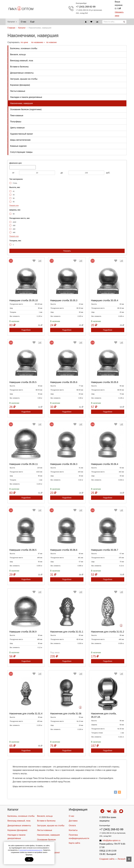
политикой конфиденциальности (31, 850)
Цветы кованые (17, 128)
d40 (14, 233)
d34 (14, 229)
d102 (15, 222)
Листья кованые (18, 91)
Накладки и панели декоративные (26, 97)
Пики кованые (17, 115)
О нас (24, 22)
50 (14, 198)
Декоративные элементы (22, 73)
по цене (24, 42)
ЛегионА (122, 859)
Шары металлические (20, 140)
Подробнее (26, 330)
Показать (67, 251)
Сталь (15, 183)
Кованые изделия (18, 146)
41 (14, 191)
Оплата (72, 826)
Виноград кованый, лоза (22, 61)
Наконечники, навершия (21, 103)
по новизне (51, 42)
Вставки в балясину (19, 67)
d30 (14, 226)
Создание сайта (107, 859)
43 (14, 195)
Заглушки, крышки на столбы (24, 79)
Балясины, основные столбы (24, 48)
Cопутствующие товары (21, 152)
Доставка (73, 821)
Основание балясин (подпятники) (26, 109)
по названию (38, 42)
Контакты (73, 830)
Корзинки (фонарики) (20, 85)
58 (14, 214)
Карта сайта (74, 843)
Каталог (12, 22)
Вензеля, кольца (18, 54)
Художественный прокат (22, 134)
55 (14, 202)
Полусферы (16, 122)
